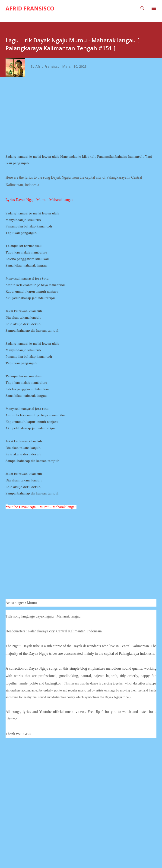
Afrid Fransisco (30, 8)
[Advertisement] (83, 117)
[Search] (143, 8)
